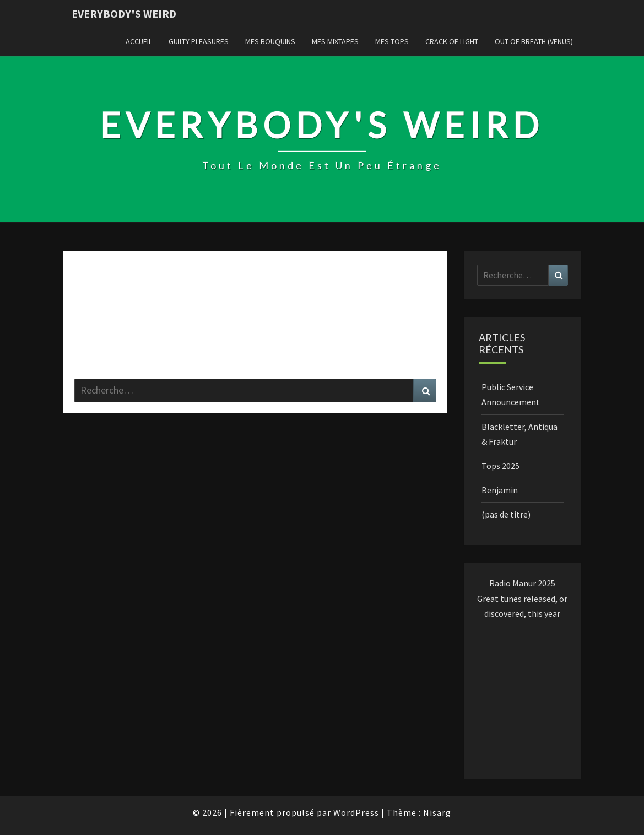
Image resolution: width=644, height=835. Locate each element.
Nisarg (437, 812)
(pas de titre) (506, 514)
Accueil (139, 41)
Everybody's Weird (124, 14)
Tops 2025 (500, 466)
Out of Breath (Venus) (534, 41)
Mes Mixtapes (335, 41)
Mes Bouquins (270, 41)
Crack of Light (452, 41)
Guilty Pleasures (199, 41)
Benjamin (500, 490)
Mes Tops (392, 41)
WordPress (356, 812)
